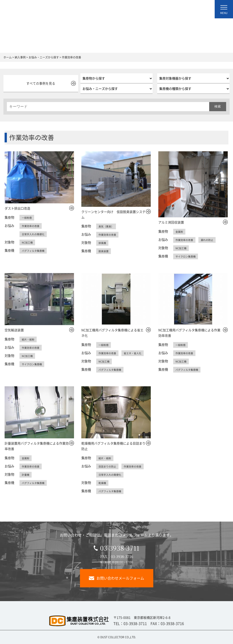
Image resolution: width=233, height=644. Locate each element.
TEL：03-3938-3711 (130, 623)
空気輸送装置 (14, 330)
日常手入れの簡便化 (34, 234)
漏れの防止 (209, 240)
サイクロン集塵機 (186, 256)
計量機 (26, 475)
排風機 (103, 243)
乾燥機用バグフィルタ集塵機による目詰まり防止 (113, 446)
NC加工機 (28, 242)
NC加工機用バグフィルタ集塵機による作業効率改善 (189, 333)
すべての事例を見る (40, 83)
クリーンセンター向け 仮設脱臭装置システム (113, 214)
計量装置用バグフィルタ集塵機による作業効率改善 (37, 446)
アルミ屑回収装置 (171, 222)
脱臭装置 (104, 251)
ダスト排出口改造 (17, 208)
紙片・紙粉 (29, 339)
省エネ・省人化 (135, 353)
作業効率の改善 (31, 226)
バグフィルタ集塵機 (34, 251)
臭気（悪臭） (107, 226)
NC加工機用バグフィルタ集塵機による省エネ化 (112, 333)
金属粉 (180, 232)
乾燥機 (103, 483)
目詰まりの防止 (108, 466)
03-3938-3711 (116, 548)
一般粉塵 (27, 218)
